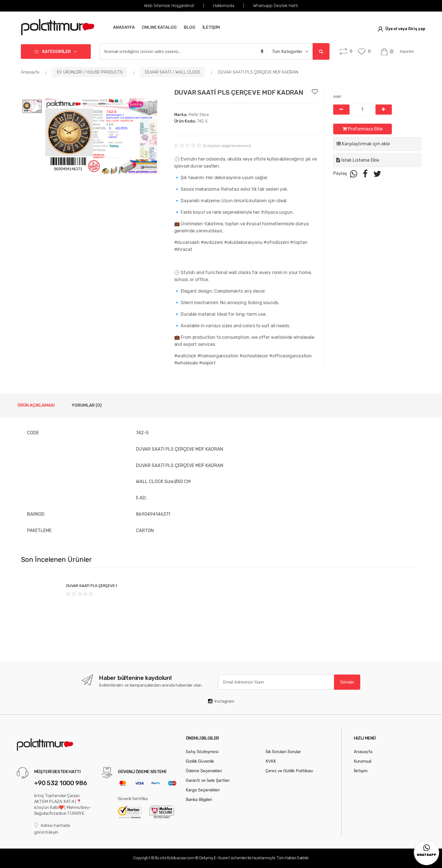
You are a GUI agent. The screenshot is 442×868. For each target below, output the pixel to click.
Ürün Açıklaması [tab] (36, 405)
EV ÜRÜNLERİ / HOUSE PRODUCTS (90, 72)
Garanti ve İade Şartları (208, 780)
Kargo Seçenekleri (203, 790)
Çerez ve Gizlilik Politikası (289, 771)
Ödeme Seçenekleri (204, 771)
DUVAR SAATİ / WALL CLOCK (173, 72)
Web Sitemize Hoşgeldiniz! (169, 6)
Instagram (221, 701)
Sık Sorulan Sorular (283, 752)
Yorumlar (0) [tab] (87, 405)
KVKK (271, 761)
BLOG (190, 27)
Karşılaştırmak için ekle (363, 144)
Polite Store (192, 115)
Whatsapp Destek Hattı (276, 6)
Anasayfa (124, 27)
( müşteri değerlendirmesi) (227, 146)
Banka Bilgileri (199, 800)
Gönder (347, 682)
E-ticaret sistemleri (231, 858)
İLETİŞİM (211, 27)
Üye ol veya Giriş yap (402, 29)
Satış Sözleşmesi (202, 752)
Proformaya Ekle (363, 129)
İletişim (361, 771)
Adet (337, 96)
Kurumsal (363, 761)
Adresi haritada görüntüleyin (52, 829)
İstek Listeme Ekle (358, 160)
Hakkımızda (224, 6)
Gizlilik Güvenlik (200, 761)
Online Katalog (159, 27)
